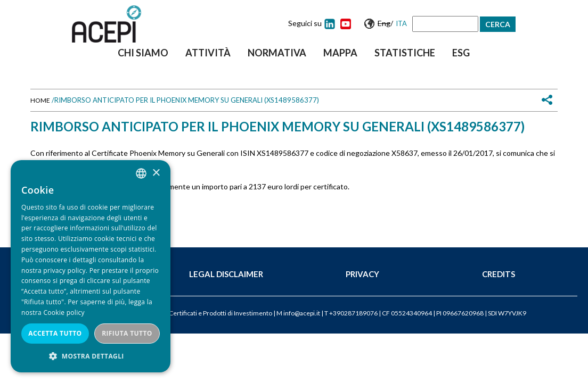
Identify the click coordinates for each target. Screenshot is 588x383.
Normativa (277, 53)
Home (40, 100)
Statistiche (405, 53)
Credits (499, 274)
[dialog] (91, 266)
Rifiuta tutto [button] (127, 333)
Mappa (340, 53)
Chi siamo (143, 53)
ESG (461, 53)
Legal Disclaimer (226, 274)
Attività (208, 53)
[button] (91, 356)
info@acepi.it (302, 313)
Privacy (362, 274)
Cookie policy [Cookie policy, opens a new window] (64, 313)
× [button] (156, 173)
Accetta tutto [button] (55, 333)
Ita (401, 23)
